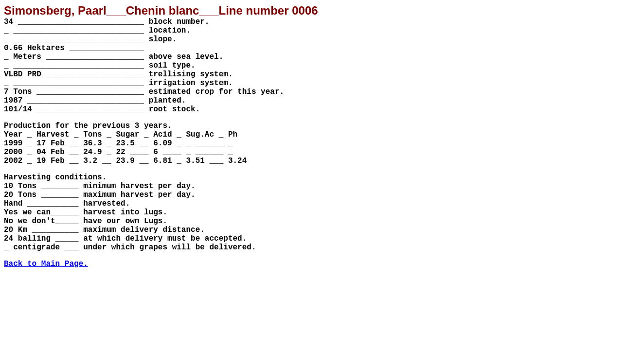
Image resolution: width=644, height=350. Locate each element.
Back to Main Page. (46, 264)
